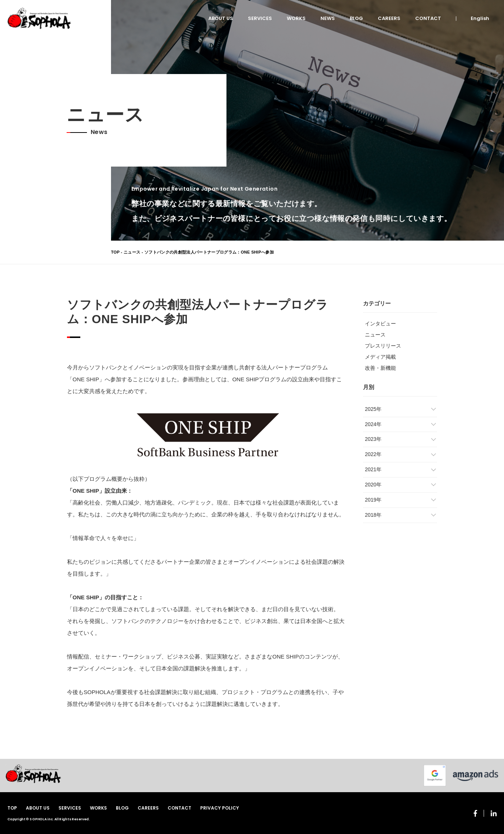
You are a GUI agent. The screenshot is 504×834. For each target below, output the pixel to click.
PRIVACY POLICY (220, 808)
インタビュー (380, 324)
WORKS (296, 18)
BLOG (356, 18)
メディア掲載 (380, 357)
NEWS (328, 18)
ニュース (132, 252)
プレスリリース (383, 346)
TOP (115, 252)
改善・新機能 (380, 368)
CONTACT (428, 18)
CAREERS (389, 18)
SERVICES (260, 18)
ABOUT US (221, 18)
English (480, 18)
